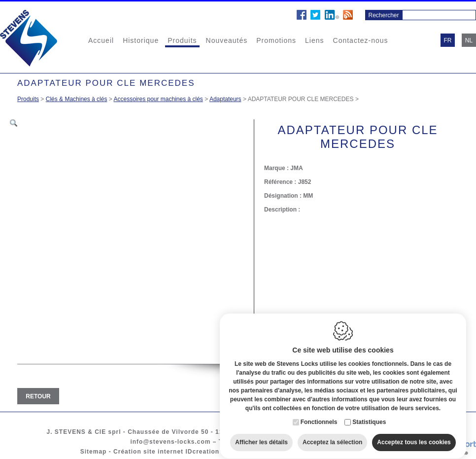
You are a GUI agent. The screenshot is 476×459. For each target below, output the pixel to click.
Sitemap (94, 452)
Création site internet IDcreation (166, 452)
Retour (38, 396)
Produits (182, 40)
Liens (314, 40)
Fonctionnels (319, 416)
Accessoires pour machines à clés (158, 99)
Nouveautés (227, 40)
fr (448, 40)
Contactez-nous (361, 40)
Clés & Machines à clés (77, 99)
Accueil (101, 40)
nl (469, 40)
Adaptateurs (225, 99)
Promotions (276, 40)
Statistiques (369, 416)
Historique (141, 40)
